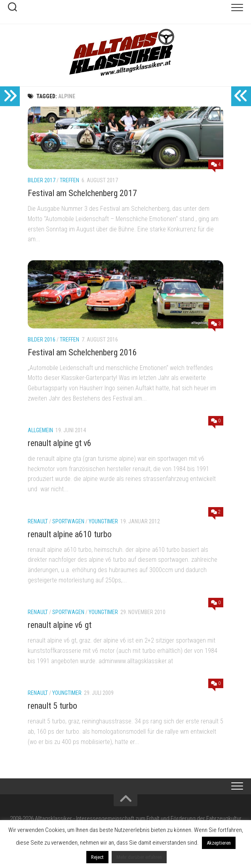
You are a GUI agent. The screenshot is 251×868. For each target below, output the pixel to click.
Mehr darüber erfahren (139, 857)
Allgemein (40, 430)
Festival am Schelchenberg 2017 (82, 193)
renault (38, 521)
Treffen (69, 180)
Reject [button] (97, 857)
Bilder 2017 (42, 180)
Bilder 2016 (42, 340)
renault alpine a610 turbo (70, 534)
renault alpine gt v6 (60, 443)
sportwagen (68, 521)
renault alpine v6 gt (60, 625)
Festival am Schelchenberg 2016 (82, 352)
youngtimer (103, 521)
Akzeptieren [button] (219, 843)
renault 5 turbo (52, 706)
